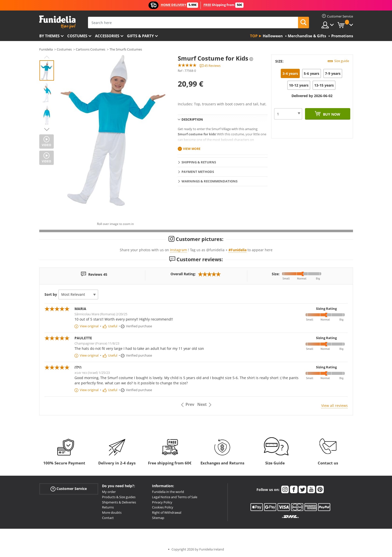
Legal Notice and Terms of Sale (175, 497)
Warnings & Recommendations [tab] (209, 181)
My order (109, 492)
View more (192, 149)
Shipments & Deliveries (119, 502)
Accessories (107, 36)
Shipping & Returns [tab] (199, 162)
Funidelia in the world (168, 492)
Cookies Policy (163, 507)
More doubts (112, 512)
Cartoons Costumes (90, 49)
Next (47, 129)
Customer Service (69, 489)
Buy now (331, 114)
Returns (108, 507)
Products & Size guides (119, 497)
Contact (108, 518)
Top (254, 36)
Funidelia (46, 49)
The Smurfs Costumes (126, 49)
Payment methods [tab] (198, 172)
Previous (47, 57)
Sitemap (158, 518)
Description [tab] (192, 119)
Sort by (51, 294)
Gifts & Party (140, 36)
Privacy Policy (162, 502)
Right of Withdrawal (167, 512)
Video (46, 145)
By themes (49, 36)
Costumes (77, 36)
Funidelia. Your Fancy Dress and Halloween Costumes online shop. (57, 22)
